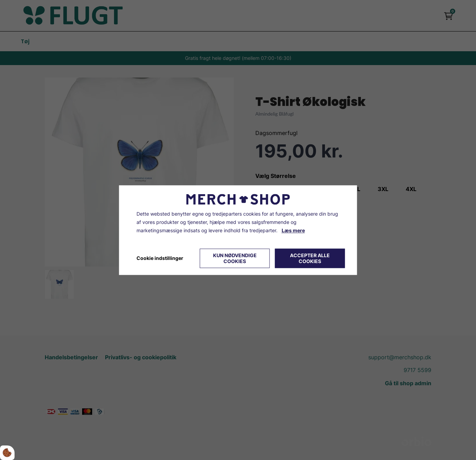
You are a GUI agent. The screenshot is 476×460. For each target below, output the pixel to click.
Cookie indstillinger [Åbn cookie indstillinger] (160, 258)
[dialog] (238, 230)
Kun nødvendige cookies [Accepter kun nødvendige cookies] (235, 258)
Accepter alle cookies (310, 258)
